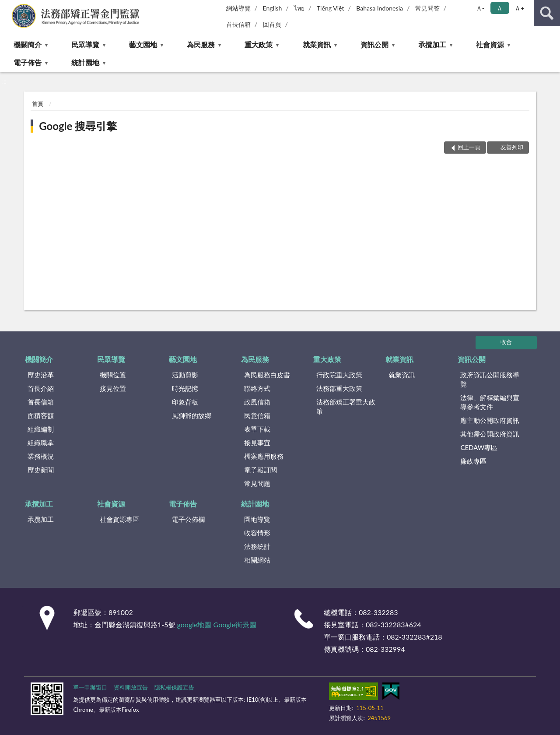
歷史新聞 (41, 470)
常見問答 (427, 8)
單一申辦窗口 (90, 687)
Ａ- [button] (480, 8)
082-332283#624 (394, 624)
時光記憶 (185, 388)
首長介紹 (41, 388)
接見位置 (113, 388)
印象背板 (185, 402)
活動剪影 (185, 375)
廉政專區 (473, 461)
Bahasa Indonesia (380, 8)
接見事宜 (257, 443)
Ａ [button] (500, 8)
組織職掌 (41, 443)
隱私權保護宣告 (174, 687)
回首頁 (272, 24)
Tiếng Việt (331, 8)
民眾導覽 (85, 44)
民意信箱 (257, 415)
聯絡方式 (257, 388)
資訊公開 (374, 44)
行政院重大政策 (339, 375)
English (273, 8)
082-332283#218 (415, 637)
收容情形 (257, 533)
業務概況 (41, 456)
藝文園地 (143, 44)
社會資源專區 (119, 519)
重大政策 (259, 44)
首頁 (38, 104)
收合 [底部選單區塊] (506, 342)
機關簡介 (28, 44)
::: (7, 7)
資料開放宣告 (131, 687)
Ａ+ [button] (519, 8)
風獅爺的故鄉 (192, 415)
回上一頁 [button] (469, 147)
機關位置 (113, 375)
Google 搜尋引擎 (78, 126)
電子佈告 (28, 62)
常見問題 (257, 483)
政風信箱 (257, 402)
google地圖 (194, 624)
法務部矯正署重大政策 (346, 406)
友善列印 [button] (512, 147)
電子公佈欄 (188, 519)
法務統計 (257, 546)
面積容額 (41, 415)
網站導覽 (238, 8)
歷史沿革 (41, 375)
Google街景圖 (235, 624)
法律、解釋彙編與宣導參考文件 (490, 402)
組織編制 (41, 429)
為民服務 (201, 44)
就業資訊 (317, 44)
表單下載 (257, 429)
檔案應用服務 (264, 456)
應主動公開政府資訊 (490, 420)
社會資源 (490, 44)
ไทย (299, 8)
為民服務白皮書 (267, 375)
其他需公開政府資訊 (490, 434)
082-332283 (378, 612)
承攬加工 (432, 44)
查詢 (547, 13)
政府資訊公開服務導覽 (490, 379)
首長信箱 (238, 24)
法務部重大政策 (339, 388)
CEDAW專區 (479, 447)
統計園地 (85, 62)
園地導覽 (257, 519)
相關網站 (257, 560)
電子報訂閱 (261, 470)
